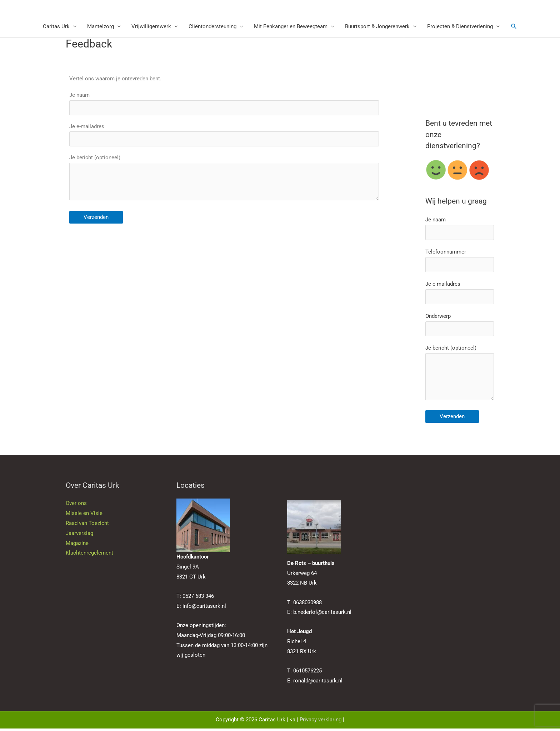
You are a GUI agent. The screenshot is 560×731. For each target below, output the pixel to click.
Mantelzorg (101, 27)
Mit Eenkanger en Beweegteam (291, 27)
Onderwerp (460, 326)
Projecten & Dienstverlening (460, 27)
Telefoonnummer (460, 261)
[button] (514, 27)
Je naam (224, 104)
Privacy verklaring (321, 722)
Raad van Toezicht (87, 526)
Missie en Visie (84, 516)
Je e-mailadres (224, 135)
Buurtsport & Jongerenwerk (377, 27)
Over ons (76, 506)
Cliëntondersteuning (212, 27)
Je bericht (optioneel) (224, 181)
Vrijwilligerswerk (151, 27)
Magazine (77, 546)
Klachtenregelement (89, 556)
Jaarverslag (79, 536)
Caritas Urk (56, 27)
